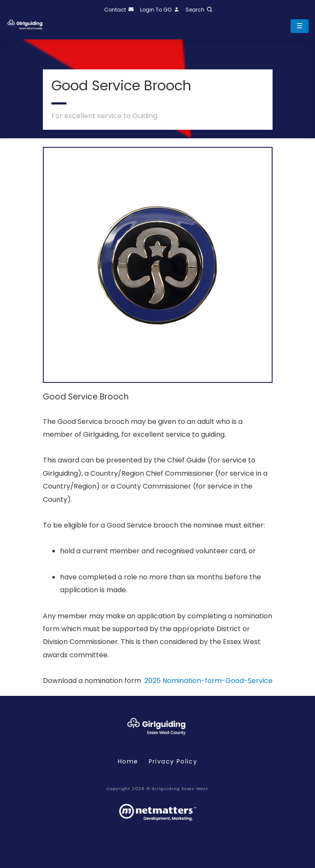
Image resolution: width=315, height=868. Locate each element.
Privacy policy (173, 761)
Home (128, 761)
